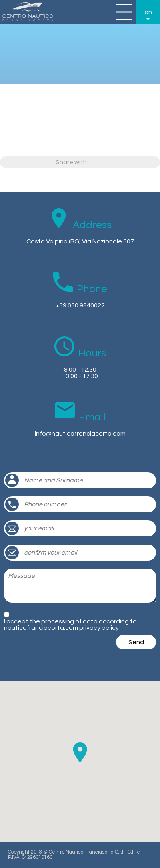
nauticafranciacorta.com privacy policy (61, 628)
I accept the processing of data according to (70, 625)
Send (136, 642)
